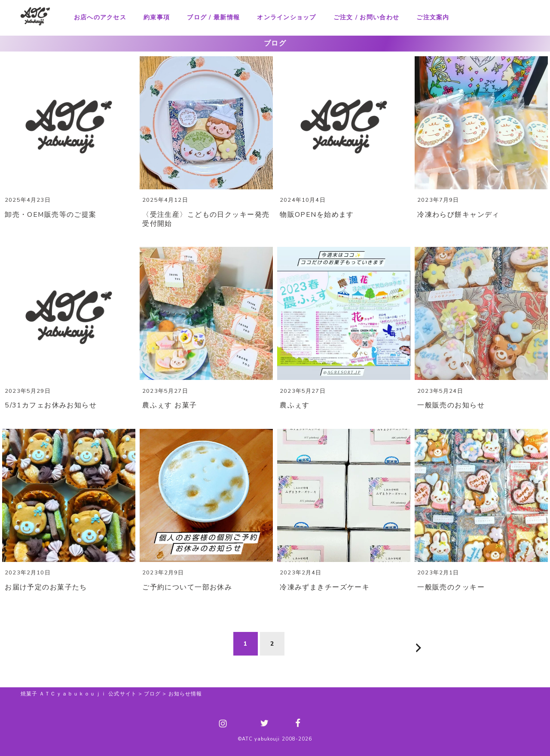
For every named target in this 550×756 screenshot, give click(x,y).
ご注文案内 (433, 17)
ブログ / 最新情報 (213, 17)
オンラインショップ (286, 17)
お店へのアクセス (100, 17)
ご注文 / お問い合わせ (366, 17)
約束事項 (157, 17)
